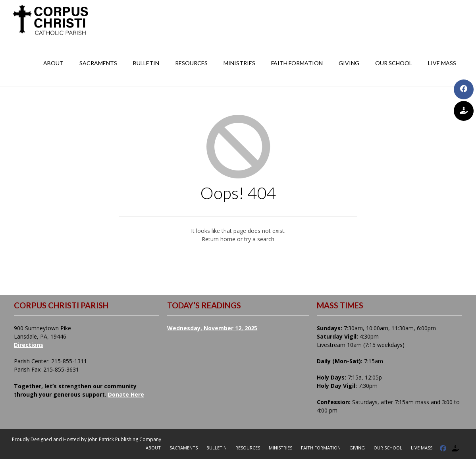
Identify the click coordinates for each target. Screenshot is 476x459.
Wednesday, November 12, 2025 (212, 328)
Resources (191, 63)
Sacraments (98, 63)
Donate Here (126, 394)
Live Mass (442, 63)
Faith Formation (297, 63)
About (53, 63)
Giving (349, 63)
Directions (29, 345)
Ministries (239, 63)
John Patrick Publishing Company (124, 439)
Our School (394, 63)
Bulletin (146, 63)
